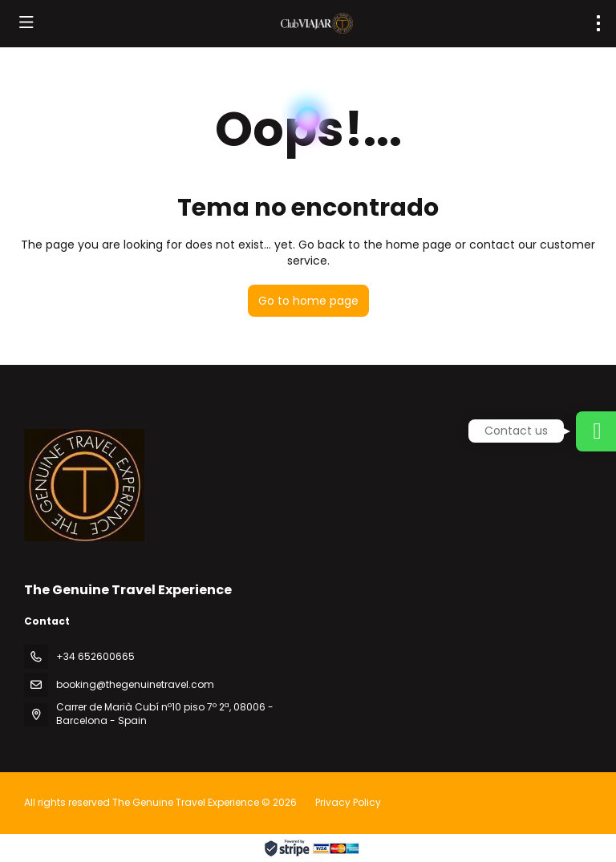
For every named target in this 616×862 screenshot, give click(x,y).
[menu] (598, 23)
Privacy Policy (348, 802)
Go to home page (308, 301)
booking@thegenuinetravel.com (135, 684)
